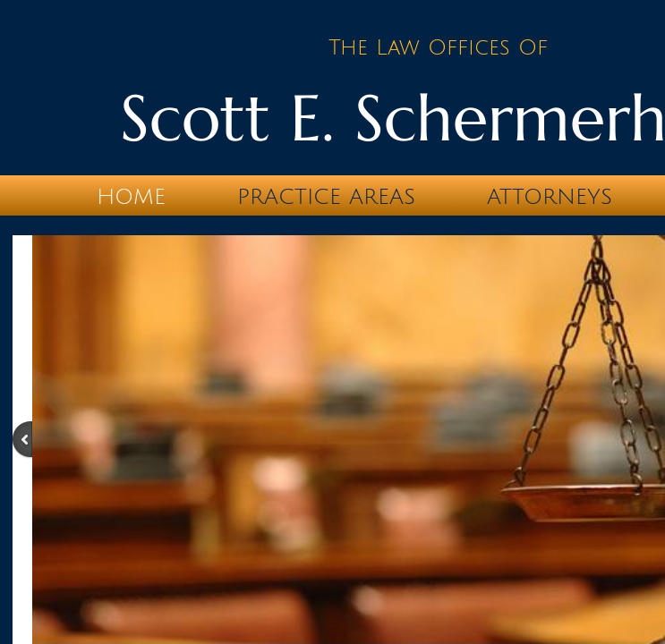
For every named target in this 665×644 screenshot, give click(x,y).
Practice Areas (326, 197)
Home (131, 197)
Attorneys (550, 197)
